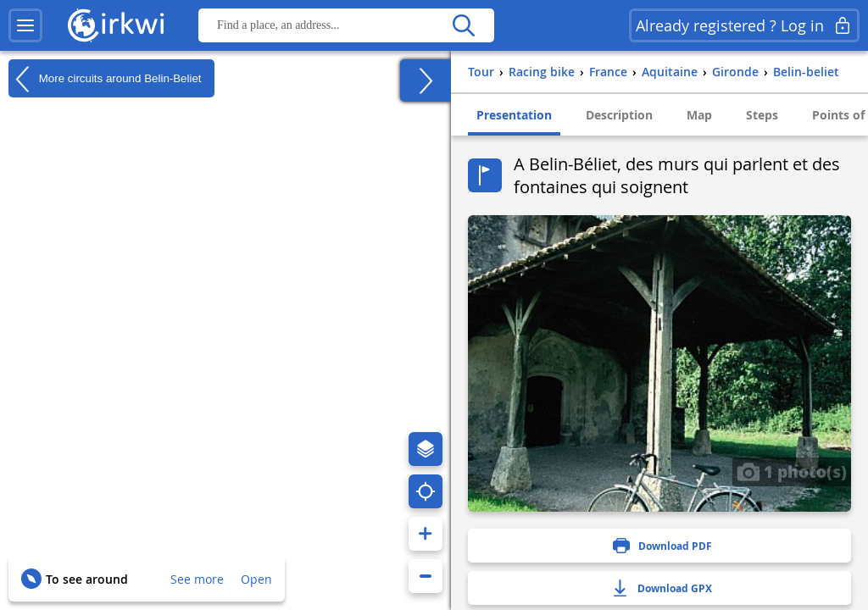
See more (197, 579)
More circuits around (105, 79)
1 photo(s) (792, 471)
